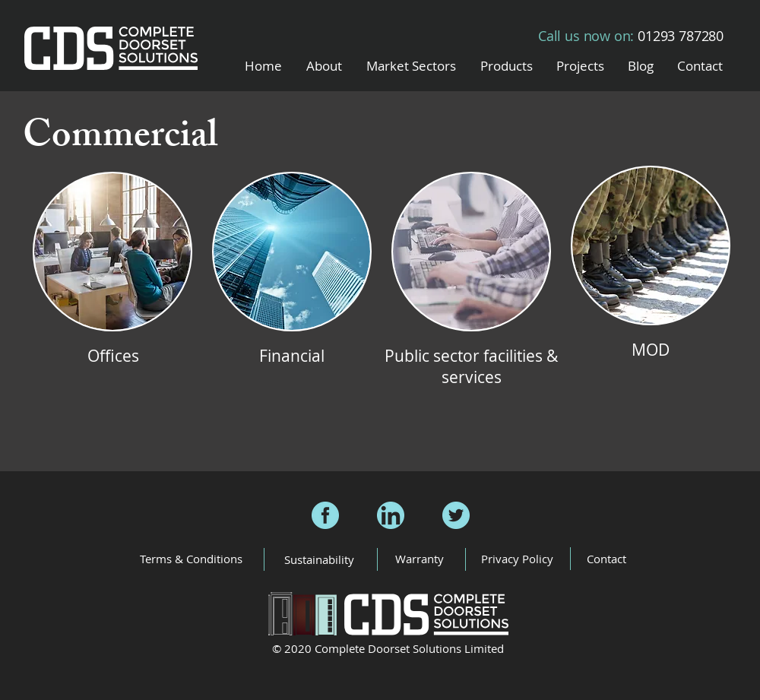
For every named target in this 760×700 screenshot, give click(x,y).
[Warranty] (419, 559)
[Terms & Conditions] (191, 559)
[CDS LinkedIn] (391, 515)
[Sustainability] (319, 559)
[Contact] (606, 559)
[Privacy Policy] (517, 559)
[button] (411, 66)
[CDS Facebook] (325, 515)
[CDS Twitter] (456, 515)
